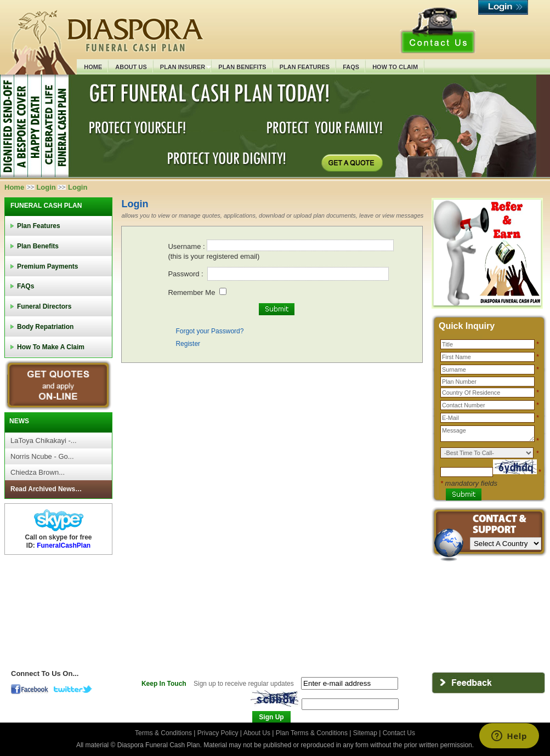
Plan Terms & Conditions (312, 733)
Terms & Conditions (164, 733)
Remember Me (191, 292)
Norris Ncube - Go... (42, 456)
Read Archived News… (46, 489)
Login (46, 187)
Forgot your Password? (209, 331)
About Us (257, 733)
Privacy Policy (219, 733)
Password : (186, 274)
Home (14, 187)
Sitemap (365, 733)
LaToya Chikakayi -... (44, 440)
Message (487, 434)
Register (188, 344)
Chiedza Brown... (38, 472)
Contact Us (399, 733)
